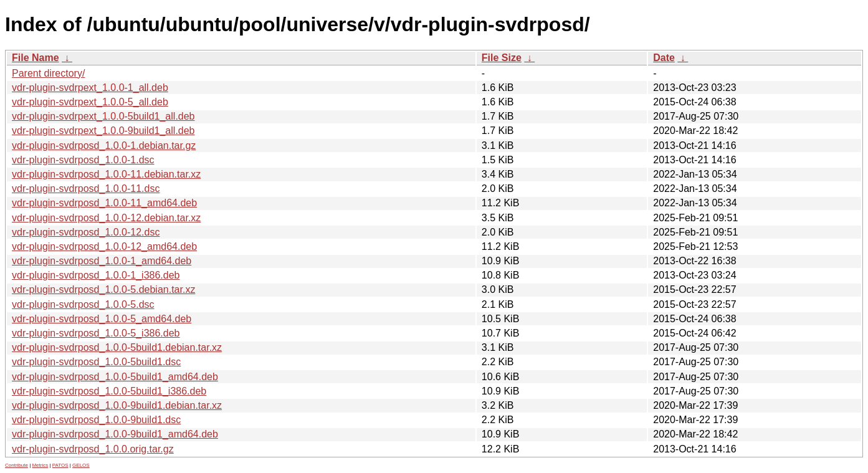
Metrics (40, 465)
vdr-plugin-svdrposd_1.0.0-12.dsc (86, 232)
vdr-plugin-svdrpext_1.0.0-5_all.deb (90, 102)
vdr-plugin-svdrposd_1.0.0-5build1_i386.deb (109, 391)
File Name (36, 58)
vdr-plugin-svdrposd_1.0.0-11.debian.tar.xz (106, 174)
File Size (502, 58)
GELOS (81, 465)
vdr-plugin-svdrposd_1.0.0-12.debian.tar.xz (106, 218)
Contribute (17, 465)
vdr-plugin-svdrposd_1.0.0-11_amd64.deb (104, 203)
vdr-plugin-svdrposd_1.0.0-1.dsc (83, 160)
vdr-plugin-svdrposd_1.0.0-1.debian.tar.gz (104, 146)
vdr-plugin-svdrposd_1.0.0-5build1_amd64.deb (115, 377)
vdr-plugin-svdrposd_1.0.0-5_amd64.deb (102, 319)
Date (664, 58)
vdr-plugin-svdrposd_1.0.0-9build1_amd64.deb (115, 434)
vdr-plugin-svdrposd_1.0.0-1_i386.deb (96, 275)
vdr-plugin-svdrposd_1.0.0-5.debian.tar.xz (103, 289)
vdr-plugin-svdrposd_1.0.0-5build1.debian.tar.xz (117, 347)
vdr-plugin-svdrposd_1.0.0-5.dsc (83, 304)
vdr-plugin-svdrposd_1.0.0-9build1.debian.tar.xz (117, 405)
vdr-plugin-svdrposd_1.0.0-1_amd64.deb (102, 261)
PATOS (60, 465)
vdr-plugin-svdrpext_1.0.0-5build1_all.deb (103, 116)
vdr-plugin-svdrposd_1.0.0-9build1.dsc (96, 420)
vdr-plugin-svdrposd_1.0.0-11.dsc (86, 189)
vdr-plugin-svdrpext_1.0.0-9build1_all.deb (103, 131)
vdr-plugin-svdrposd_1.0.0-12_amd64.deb (104, 246)
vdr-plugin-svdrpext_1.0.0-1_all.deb (90, 88)
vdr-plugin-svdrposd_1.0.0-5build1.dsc (96, 362)
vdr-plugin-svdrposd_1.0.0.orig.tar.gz (93, 449)
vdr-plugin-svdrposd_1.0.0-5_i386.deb (96, 333)
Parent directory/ (48, 73)
